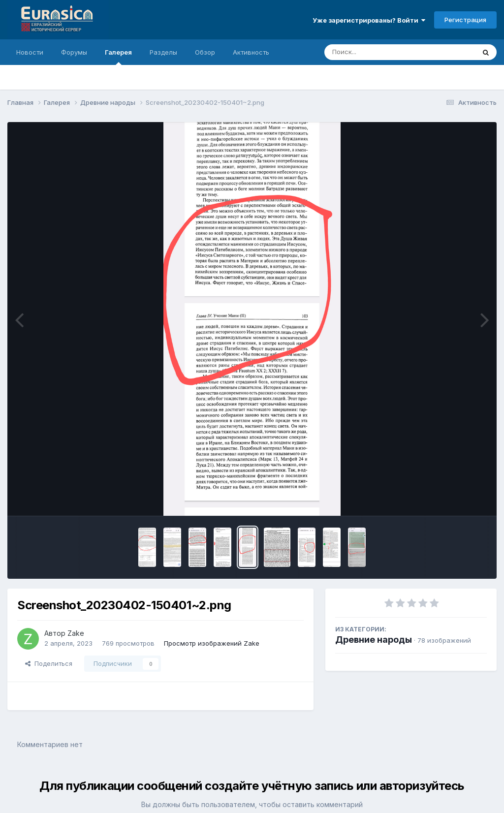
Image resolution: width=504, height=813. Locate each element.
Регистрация (465, 20)
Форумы (74, 52)
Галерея (118, 57)
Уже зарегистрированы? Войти (369, 20)
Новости (30, 52)
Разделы (163, 52)
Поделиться (49, 663)
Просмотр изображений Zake (212, 643)
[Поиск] (381, 52)
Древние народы (374, 640)
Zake (76, 633)
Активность (251, 52)
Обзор (205, 52)
